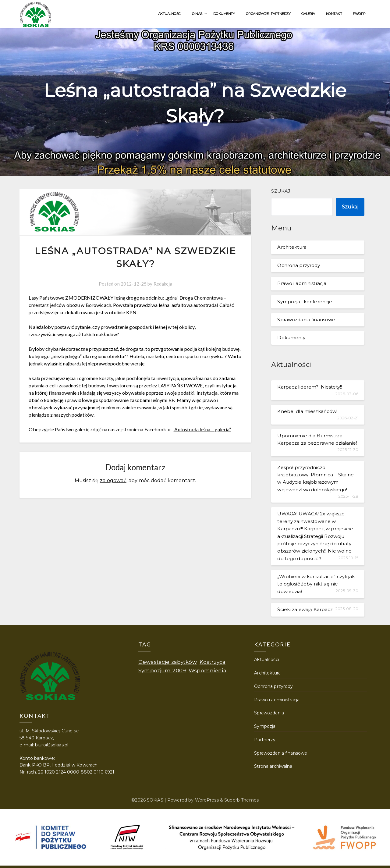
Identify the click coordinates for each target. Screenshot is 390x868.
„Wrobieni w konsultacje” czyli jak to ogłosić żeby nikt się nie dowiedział (316, 584)
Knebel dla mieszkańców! (307, 411)
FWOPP (359, 14)
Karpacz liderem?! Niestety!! (310, 387)
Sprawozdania (269, 713)
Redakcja (163, 284)
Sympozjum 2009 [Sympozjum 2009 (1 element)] (162, 670)
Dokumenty (224, 14)
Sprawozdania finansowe (306, 320)
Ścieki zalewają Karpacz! (305, 609)
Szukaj (281, 191)
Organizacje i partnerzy (268, 14)
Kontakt (334, 14)
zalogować (113, 480)
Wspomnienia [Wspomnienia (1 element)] (207, 670)
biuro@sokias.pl (52, 745)
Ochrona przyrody (299, 265)
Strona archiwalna (273, 766)
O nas (197, 14)
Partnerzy (265, 740)
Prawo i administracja (302, 283)
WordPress (207, 800)
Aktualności (170, 14)
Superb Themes (241, 800)
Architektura (292, 247)
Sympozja (265, 726)
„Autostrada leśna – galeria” (202, 429)
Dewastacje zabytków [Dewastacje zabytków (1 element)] (168, 662)
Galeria (308, 14)
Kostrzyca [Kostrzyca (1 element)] (213, 662)
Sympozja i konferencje (305, 302)
